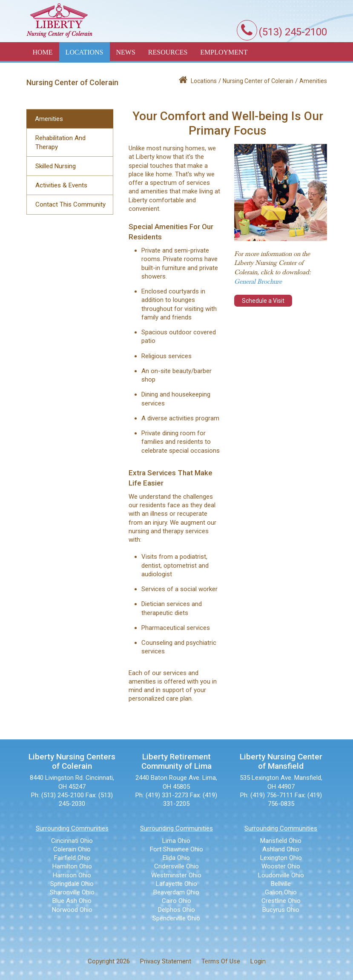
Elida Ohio (176, 858)
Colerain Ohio (72, 849)
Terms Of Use (221, 961)
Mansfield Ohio (281, 841)
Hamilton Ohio (72, 866)
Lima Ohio (176, 841)
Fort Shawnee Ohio (176, 849)
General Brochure (258, 282)
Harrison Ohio (72, 875)
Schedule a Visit (263, 301)
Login (258, 961)
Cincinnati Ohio (72, 841)
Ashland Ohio (281, 849)
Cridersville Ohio (176, 866)
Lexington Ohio (281, 858)
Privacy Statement (166, 961)
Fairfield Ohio (72, 858)
